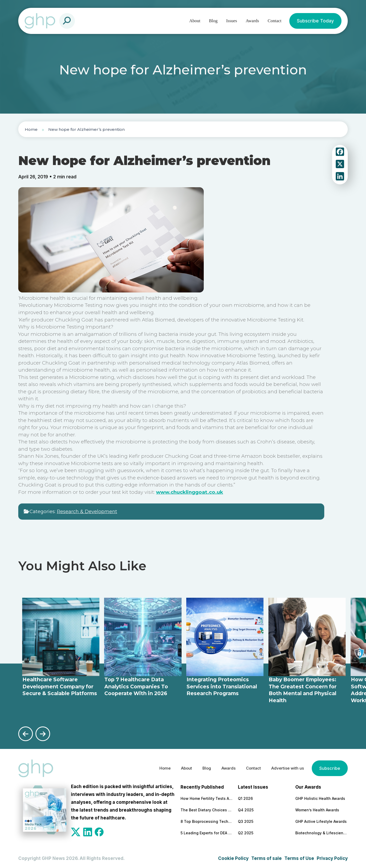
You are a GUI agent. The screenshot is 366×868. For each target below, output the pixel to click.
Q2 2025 (246, 831)
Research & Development (87, 512)
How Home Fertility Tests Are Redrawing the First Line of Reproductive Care (207, 797)
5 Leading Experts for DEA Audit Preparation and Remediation (207, 831)
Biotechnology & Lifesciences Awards (321, 831)
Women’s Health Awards (317, 808)
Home (31, 129)
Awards (252, 21)
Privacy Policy (332, 857)
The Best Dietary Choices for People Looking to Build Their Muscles (207, 808)
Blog (213, 21)
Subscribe (329, 767)
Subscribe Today (315, 21)
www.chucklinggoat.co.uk (190, 492)
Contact (275, 21)
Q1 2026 (245, 797)
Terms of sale (266, 857)
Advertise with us (284, 767)
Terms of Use (299, 857)
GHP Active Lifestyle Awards (321, 820)
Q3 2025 (246, 820)
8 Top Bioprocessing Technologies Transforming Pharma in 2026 (207, 820)
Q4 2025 (246, 808)
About (195, 21)
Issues (232, 21)
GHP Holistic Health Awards (320, 797)
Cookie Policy (233, 857)
